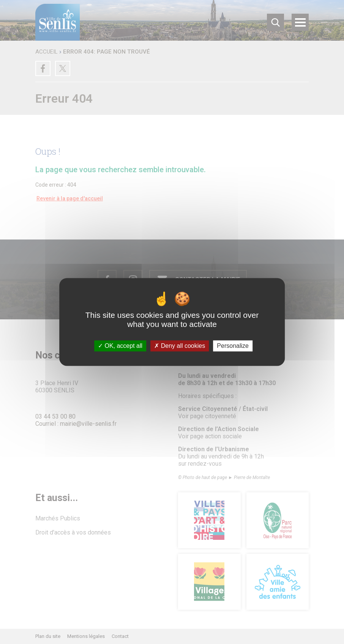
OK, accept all (120, 346)
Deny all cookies (180, 346)
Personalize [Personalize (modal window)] (233, 346)
